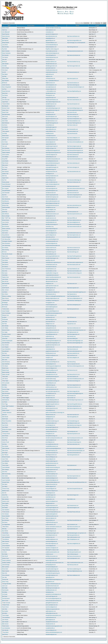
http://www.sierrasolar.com (73, 72)
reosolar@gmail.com (50, 349)
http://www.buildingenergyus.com (75, 108)
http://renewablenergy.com (73, 421)
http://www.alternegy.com (73, 252)
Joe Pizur (4, 89)
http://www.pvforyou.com (73, 98)
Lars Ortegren (5, 347)
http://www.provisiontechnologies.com (76, 87)
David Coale (5, 419)
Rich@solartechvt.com (51, 353)
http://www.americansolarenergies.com (76, 451)
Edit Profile (61, 14)
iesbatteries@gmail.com (51, 634)
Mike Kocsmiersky (6, 474)
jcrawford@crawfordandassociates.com (55, 563)
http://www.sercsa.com (72, 370)
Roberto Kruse (6, 370)
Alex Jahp (5, 577)
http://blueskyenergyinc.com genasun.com (77, 533)
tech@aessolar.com (50, 317)
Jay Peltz (4, 76)
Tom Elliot (4, 66)
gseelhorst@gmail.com (51, 235)
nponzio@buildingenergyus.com (53, 108)
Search (72, 12)
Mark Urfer (5, 573)
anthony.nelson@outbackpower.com (54, 632)
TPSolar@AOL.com (50, 95)
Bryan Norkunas (7, 550)
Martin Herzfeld (6, 372)
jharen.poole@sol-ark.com (52, 605)
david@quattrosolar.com (51, 590)
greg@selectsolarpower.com (52, 351)
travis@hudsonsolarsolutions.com (53, 615)
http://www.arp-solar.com (73, 565)
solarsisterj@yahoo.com (51, 85)
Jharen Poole (6, 605)
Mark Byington (6, 138)
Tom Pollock (5, 95)
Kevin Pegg (5, 404)
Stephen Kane (5, 277)
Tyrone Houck (5, 607)
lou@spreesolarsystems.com (52, 402)
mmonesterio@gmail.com (51, 243)
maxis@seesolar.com (51, 114)
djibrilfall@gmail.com (50, 406)
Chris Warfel (5, 262)
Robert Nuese (5, 136)
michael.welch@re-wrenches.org (53, 28)
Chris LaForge (5, 68)
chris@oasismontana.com (52, 70)
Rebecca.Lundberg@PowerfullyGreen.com (55, 296)
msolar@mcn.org (50, 227)
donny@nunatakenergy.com (52, 569)
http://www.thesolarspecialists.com (75, 159)
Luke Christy (5, 279)
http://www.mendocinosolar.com (74, 227)
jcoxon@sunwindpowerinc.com (53, 558)
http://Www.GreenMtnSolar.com (74, 520)
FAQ (67, 12)
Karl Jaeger (5, 332)
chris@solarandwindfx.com (52, 241)
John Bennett (5, 630)
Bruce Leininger (6, 216)
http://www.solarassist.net (73, 155)
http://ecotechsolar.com (72, 529)
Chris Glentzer (6, 514)
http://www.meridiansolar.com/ (74, 328)
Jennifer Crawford (6, 563)
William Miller (5, 79)
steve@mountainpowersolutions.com (54, 438)
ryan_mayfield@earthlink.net (52, 81)
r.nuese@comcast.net (51, 136)
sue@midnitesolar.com (51, 618)
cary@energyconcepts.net (52, 146)
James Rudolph (6, 311)
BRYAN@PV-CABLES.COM (52, 550)
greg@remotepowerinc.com (52, 119)
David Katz (5, 212)
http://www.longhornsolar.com (74, 235)
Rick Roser (5, 596)
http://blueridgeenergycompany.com (75, 400)
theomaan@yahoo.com (51, 254)
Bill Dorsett (5, 307)
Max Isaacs (5, 273)
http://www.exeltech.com (73, 131)
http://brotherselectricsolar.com (74, 233)
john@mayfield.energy (51, 379)
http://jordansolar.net (72, 465)
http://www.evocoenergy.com (74, 381)
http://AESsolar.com (72, 317)
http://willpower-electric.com (73, 423)
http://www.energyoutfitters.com (74, 40)
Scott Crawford (6, 155)
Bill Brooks (5, 83)
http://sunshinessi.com (72, 355)
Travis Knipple (5, 615)
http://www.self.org (71, 362)
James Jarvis (6, 309)
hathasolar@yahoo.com (51, 47)
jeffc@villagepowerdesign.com (53, 203)
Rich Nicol (5, 353)
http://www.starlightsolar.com (74, 222)
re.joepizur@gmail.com (51, 89)
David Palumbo (6, 34)
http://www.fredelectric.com (73, 269)
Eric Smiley (5, 554)
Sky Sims (4, 195)
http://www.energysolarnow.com (74, 408)
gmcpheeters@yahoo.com (52, 191)
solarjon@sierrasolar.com (51, 72)
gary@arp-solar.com (50, 260)
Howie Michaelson (6, 184)
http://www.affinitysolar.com (73, 427)
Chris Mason (5, 366)
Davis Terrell (5, 197)
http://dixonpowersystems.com (74, 552)
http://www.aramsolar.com (73, 193)
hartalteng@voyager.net (51, 127)
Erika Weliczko (6, 214)
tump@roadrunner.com (51, 218)
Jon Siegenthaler (6, 525)
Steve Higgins (6, 398)
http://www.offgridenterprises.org (74, 571)
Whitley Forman (6, 355)
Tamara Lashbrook (6, 560)
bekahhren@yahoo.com (51, 315)
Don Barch (5, 408)
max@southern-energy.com (52, 273)
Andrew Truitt (5, 174)
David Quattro (5, 590)
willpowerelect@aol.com (51, 423)
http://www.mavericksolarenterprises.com (76, 330)
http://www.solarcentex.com (73, 444)
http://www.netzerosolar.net (73, 186)
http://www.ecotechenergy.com (74, 224)
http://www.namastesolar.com (74, 277)
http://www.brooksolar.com (73, 83)
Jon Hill (4, 72)
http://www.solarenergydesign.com (75, 343)
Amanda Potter (6, 482)
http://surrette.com (71, 398)
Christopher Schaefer (7, 241)
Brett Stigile (5, 588)
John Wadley (5, 328)
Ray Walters (5, 74)
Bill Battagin (5, 303)
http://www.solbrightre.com (73, 358)
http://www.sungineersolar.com (74, 470)
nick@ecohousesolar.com (52, 484)
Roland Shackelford (7, 421)
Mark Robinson (6, 123)
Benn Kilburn (5, 294)
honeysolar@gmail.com (51, 489)
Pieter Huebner (6, 571)
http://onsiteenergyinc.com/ (73, 258)
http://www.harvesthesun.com (74, 387)
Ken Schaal (5, 142)
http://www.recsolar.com (73, 191)
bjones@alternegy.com (51, 252)
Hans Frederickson (7, 269)
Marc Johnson (5, 290)
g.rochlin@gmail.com (50, 425)
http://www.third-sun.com (73, 207)
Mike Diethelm (5, 499)
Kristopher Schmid (6, 334)
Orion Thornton (6, 258)
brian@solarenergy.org (51, 326)
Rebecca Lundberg (7, 296)
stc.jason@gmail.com (51, 459)
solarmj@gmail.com (50, 290)
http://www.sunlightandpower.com (75, 298)
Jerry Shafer (5, 427)
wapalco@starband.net (51, 144)
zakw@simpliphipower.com (52, 539)
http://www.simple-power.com (74, 265)
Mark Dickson (5, 265)
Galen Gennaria (7, 603)
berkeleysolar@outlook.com (52, 176)
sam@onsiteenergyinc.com (52, 510)
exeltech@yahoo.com (51, 131)
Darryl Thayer (5, 518)
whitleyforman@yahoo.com (52, 355)
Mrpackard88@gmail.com (52, 457)
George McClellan (7, 584)
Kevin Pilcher (5, 436)
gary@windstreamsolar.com (52, 463)
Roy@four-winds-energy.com (52, 49)
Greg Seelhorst (6, 235)
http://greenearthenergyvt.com (74, 197)
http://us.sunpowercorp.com (73, 364)
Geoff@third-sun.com (51, 207)
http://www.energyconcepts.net (74, 146)
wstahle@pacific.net (50, 38)
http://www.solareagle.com (73, 167)
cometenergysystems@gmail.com (53, 366)
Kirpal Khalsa (5, 231)
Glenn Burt (5, 210)
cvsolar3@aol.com (50, 125)
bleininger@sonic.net (50, 216)
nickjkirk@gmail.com (50, 493)
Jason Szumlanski (6, 313)
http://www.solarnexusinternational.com (76, 188)
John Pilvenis (5, 620)
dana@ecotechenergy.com (52, 224)
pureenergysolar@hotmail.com (53, 256)
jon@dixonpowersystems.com (52, 552)
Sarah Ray (5, 440)
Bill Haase (5, 169)
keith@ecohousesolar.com (52, 556)
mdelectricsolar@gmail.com (52, 220)
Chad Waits (5, 275)
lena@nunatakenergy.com (52, 461)
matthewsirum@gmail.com (52, 491)
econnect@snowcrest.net (51, 51)
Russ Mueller (5, 446)
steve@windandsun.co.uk (52, 121)
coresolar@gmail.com (51, 546)
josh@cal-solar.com (50, 537)
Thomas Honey (6, 489)
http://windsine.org (71, 336)
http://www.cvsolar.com (72, 125)
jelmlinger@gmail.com (51, 565)
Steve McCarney (6, 362)
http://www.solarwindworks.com (74, 100)
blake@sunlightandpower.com (52, 298)
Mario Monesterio (6, 243)
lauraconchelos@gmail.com (52, 480)
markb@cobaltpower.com (51, 138)
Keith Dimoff (5, 556)
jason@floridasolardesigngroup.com (54, 313)
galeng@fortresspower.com (52, 603)
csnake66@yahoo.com (51, 383)
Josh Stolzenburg (6, 246)
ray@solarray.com (50, 74)
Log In (72, 14)
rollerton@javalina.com (51, 129)
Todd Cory (5, 30)
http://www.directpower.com (73, 104)
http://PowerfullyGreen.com (73, 296)
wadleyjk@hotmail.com (51, 328)
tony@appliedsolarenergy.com (53, 110)
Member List (60, 12)
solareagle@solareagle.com (52, 167)
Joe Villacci (5, 486)
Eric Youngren (5, 188)
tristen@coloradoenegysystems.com (54, 626)
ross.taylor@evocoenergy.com (53, 381)
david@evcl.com (49, 419)
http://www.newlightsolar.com (74, 544)
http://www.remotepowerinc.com (74, 119)
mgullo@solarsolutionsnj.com (52, 205)
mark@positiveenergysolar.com (53, 150)
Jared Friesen (5, 544)
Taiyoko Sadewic (6, 153)
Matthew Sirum (6, 491)
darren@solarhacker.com (51, 36)
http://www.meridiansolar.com (74, 182)
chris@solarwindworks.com (52, 100)
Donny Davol (5, 569)
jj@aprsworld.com (50, 309)
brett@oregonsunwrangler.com (53, 588)
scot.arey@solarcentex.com (52, 444)
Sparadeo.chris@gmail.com (52, 548)
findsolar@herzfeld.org (51, 372)
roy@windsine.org (50, 336)
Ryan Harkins (5, 391)
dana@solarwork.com (51, 93)
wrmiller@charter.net (50, 79)
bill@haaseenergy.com (51, 169)
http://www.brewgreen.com (73, 508)
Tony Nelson (6, 632)
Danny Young (5, 582)
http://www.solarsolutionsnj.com (74, 205)
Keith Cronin (5, 117)
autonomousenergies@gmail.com (53, 448)
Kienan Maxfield (6, 516)
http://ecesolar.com (71, 396)
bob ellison (5, 613)
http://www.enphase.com (73, 377)
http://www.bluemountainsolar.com (75, 148)
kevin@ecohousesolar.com (52, 453)
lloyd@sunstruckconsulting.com (53, 467)
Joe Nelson (5, 292)
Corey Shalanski (6, 546)
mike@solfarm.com (50, 499)
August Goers (5, 178)
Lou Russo (5, 402)
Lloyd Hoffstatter (6, 467)
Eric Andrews (5, 248)
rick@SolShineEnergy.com (52, 522)
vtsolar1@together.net (51, 55)
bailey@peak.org (50, 592)
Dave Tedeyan (6, 470)
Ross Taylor (6, 381)
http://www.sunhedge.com (73, 117)
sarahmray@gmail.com (51, 440)
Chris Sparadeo (6, 548)
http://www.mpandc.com (73, 79)
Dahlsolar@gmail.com (51, 339)
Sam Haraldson (6, 510)
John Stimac (5, 379)
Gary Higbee (5, 463)
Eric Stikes (5, 387)
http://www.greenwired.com (73, 455)
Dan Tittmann (5, 455)
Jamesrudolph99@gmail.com (52, 311)
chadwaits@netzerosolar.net (52, 275)
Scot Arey (4, 444)
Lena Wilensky (6, 461)
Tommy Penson (6, 434)
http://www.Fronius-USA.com (74, 512)
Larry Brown (5, 45)
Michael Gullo (5, 205)
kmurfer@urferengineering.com (53, 573)
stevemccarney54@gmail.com (53, 362)
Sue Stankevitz (6, 618)
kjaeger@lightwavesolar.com (52, 332)
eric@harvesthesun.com (51, 387)
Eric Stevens (5, 267)
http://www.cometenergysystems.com (76, 366)
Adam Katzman (6, 448)
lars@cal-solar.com (50, 347)
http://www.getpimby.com (73, 417)
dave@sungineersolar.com (52, 470)
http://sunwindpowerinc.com (73, 558)
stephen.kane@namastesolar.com (53, 277)
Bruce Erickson (6, 227)
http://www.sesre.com (72, 284)
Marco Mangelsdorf (7, 87)
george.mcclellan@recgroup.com (53, 584)
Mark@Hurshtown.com (51, 250)
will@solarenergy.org (50, 385)
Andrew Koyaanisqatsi (7, 341)
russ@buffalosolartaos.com (52, 446)
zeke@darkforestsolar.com (52, 622)
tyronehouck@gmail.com (51, 607)
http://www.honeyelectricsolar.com (75, 489)
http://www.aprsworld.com (73, 309)
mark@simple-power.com (51, 265)
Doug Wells (5, 159)
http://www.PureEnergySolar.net (74, 256)
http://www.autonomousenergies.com (75, 448)
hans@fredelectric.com (51, 269)
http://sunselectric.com (72, 525)
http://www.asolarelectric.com (74, 237)
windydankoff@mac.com (51, 43)
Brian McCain (5, 281)
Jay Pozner (5, 286)
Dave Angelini (5, 503)
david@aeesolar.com (50, 212)
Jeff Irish (4, 140)
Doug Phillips (5, 506)
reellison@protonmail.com (52, 613)
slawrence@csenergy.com (52, 229)
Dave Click (5, 271)
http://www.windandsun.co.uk (74, 121)
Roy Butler (5, 49)
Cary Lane (5, 146)
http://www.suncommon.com (73, 140)
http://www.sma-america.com (74, 527)
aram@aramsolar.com (51, 193)
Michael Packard (6, 457)
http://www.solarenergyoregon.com (75, 341)
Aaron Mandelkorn (6, 349)
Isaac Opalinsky (6, 364)
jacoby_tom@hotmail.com (52, 182)
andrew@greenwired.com (52, 535)
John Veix (4, 60)
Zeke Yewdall (5, 622)
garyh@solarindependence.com (53, 345)
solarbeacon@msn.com (51, 62)
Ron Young (5, 167)
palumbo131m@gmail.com (52, 34)
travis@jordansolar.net (51, 465)
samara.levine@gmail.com (52, 501)
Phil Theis (4, 324)
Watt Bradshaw (6, 400)
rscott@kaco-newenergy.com (52, 300)
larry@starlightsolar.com (51, 222)
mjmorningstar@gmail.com (52, 429)
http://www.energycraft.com (73, 391)
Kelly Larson (5, 165)
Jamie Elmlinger (6, 565)
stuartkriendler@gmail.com (52, 478)
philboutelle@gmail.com (51, 320)
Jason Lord (5, 586)
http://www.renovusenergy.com (74, 442)
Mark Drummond (6, 150)
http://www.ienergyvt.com (73, 495)
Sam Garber (5, 476)
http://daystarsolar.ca (72, 294)
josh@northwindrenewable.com (53, 246)
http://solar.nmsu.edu (72, 112)
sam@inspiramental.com (51, 476)
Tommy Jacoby (6, 182)
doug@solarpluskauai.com (52, 506)
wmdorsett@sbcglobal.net (52, 307)
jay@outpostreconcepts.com (52, 286)
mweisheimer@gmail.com (52, 199)
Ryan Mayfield (5, 81)
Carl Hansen (5, 57)
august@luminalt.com (51, 178)
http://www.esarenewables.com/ (74, 271)
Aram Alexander (6, 193)
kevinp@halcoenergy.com (52, 436)
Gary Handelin (6, 345)
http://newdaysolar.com (72, 432)
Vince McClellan (6, 343)
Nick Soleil (5, 377)
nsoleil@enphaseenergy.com (52, 377)
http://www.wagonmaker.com (74, 66)
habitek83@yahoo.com (51, 157)
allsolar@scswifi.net (50, 237)
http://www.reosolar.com (73, 349)
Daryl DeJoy (5, 634)
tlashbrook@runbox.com (51, 560)
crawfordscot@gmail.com (51, 155)
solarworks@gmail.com (51, 231)
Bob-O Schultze (6, 51)
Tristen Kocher (6, 626)
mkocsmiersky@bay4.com (52, 474)
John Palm (5, 609)
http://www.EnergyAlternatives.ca (75, 404)
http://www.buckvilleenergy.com (74, 180)
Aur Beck (4, 317)
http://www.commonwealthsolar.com (75, 142)
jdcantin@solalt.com (50, 322)
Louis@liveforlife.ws (50, 628)
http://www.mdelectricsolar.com (74, 220)
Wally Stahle (5, 38)
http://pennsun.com (71, 324)
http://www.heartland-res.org (73, 62)
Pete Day (4, 529)
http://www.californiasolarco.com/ (75, 347)
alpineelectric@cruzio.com (52, 281)
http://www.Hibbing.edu (72, 339)
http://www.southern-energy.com (74, 273)
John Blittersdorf (6, 32)
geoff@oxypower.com (51, 288)
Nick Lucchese (6, 567)
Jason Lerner (5, 144)
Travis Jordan (5, 465)
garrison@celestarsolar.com (52, 389)
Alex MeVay (6, 533)
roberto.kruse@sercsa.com (52, 370)
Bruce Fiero (5, 423)
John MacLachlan (6, 239)
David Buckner (6, 201)
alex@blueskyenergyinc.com (52, 533)
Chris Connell (6, 512)
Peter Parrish (5, 163)
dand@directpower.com (51, 104)
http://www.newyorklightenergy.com (75, 393)
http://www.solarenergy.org (73, 85)
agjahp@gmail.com (50, 577)
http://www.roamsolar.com (73, 415)
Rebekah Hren (6, 315)
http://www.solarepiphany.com (74, 305)
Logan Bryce (5, 102)
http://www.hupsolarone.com (74, 434)
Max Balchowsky (6, 114)
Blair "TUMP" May (6, 218)
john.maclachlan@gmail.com (52, 239)
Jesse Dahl (5, 339)
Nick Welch (5, 484)
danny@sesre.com (50, 582)
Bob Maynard (5, 40)
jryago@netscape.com (51, 98)
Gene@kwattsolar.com (51, 472)
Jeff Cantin (5, 322)
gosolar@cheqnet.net (51, 68)
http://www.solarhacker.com (73, 36)
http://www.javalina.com (72, 129)
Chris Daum (5, 70)
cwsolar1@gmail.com (51, 142)
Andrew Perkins (6, 535)
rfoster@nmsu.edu (50, 112)
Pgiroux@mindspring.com (52, 451)
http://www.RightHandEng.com (74, 91)
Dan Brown (5, 125)
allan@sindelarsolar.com (51, 64)
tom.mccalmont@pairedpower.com (54, 599)
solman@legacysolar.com (52, 334)
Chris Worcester (6, 100)
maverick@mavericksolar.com (52, 330)
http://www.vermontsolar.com (74, 55)
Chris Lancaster (6, 383)
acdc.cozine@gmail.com (51, 233)
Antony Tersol (5, 110)
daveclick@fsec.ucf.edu (51, 271)
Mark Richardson (6, 393)
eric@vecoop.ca (49, 554)
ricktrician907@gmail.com (52, 596)
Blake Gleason (6, 298)
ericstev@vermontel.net (51, 267)
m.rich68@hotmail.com (51, 393)
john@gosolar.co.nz (50, 60)
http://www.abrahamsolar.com (74, 172)
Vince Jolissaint (6, 575)
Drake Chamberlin (6, 53)
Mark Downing (6, 250)
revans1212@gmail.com (51, 368)
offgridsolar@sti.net (50, 503)
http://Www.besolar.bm (72, 478)
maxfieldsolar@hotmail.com (52, 516)
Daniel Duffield (6, 104)
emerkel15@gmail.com (51, 531)
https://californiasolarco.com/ (74, 537)
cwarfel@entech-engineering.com (53, 262)
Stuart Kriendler (6, 478)
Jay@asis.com (49, 76)
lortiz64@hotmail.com (51, 497)
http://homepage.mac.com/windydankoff (76, 43)
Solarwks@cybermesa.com (52, 57)
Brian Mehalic (5, 326)
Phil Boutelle (5, 320)
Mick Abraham (5, 172)
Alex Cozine (5, 233)
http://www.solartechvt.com (73, 353)
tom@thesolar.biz (50, 134)
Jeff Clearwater (6, 203)
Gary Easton (5, 260)
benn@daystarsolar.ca (51, 294)
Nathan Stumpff (6, 374)
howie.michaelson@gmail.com (53, 184)
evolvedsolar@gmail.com (51, 541)
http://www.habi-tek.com (73, 157)
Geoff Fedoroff (6, 288)
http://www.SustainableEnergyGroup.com (76, 292)
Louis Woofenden (6, 186)
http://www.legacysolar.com (73, 334)
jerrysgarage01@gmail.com (52, 427)
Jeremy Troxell (6, 442)
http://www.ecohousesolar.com (74, 453)
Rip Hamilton (5, 611)
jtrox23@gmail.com (50, 442)
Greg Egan (5, 119)
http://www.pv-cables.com (73, 550)
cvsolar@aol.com (50, 32)
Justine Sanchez (6, 85)
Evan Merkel (5, 531)
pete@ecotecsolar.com (51, 529)
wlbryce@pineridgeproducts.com (53, 102)
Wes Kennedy (5, 47)
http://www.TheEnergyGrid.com (74, 123)
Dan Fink (4, 180)
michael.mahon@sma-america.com (54, 527)
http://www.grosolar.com (73, 47)
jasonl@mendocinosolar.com (52, 586)
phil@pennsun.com (50, 324)
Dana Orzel (5, 93)
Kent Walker (5, 508)
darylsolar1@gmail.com (51, 518)
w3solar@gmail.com (50, 410)
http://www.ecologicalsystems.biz (75, 195)
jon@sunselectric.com (51, 525)
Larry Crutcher (6, 222)
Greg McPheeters (6, 191)
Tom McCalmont (6, 599)
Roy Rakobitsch (6, 336)
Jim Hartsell (5, 127)
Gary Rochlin (5, 425)
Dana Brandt (5, 224)
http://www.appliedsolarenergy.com (75, 110)
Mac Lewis (5, 360)
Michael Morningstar (7, 429)
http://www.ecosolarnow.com (74, 248)
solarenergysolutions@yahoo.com (53, 341)
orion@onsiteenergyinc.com (52, 258)
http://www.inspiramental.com (74, 476)
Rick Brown (5, 522)
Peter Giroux (5, 451)
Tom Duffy (5, 134)
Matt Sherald (5, 417)
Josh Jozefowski (6, 537)
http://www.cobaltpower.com (73, 138)
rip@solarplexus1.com (51, 611)
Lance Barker (5, 161)
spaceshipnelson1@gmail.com (53, 292)
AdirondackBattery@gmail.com (53, 482)
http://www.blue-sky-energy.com (74, 425)
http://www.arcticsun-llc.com (73, 374)
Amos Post (5, 495)
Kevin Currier (5, 601)
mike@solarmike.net (50, 624)
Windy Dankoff (6, 43)
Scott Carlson (5, 432)
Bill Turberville (5, 396)
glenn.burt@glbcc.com (51, 210)
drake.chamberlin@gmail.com (52, 53)
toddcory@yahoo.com (51, 30)
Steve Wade (5, 121)
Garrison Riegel (6, 389)
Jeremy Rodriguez (6, 237)
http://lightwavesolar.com (73, 332)
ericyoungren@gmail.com (51, 188)
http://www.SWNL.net (72, 218)
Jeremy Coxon (6, 558)
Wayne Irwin (5, 256)
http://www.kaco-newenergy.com (74, 300)
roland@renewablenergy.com (52, 421)
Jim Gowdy (5, 594)
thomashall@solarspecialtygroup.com (54, 579)
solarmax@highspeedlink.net (52, 400)
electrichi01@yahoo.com (51, 117)
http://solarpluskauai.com (73, 506)
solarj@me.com (49, 358)
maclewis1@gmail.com (51, 360)
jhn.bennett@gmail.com (51, 630)
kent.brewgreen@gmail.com (52, 508)
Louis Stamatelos (6, 628)
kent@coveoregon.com (51, 148)
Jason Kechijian (6, 358)
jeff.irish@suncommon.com (52, 140)
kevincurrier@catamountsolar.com (53, 601)
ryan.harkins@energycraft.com (53, 391)
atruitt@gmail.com (50, 174)
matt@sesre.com (50, 284)
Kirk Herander (5, 55)
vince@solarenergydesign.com (53, 343)
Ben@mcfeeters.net (50, 520)
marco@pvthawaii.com (51, 87)
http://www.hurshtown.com (73, 250)
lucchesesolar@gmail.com (52, 567)
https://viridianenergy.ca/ (73, 554)
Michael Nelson (6, 220)
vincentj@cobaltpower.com (52, 575)
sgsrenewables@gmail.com (52, 279)
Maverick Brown (6, 330)
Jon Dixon (5, 552)
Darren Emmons (6, 36)
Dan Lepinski (6, 131)
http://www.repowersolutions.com (75, 214)
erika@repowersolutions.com (52, 214)
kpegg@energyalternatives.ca (52, 404)
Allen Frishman (6, 541)
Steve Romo (5, 438)
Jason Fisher (5, 459)
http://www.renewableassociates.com (75, 379)
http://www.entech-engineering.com (75, 262)
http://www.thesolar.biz (72, 134)
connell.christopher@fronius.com (53, 512)
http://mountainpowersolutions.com (75, 438)
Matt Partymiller (6, 284)
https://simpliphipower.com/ (73, 539)
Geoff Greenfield (6, 207)
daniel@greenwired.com (51, 455)
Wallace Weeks (6, 410)
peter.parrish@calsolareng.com (53, 163)
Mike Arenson (5, 624)
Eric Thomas (5, 305)
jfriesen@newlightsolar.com (52, 544)
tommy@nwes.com (50, 434)
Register (66, 14)
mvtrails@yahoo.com (50, 106)
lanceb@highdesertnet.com (52, 161)
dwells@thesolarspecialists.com (53, 159)
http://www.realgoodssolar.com (74, 385)
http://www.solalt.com (72, 322)
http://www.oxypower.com (73, 288)
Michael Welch (6, 28)
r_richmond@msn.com (51, 91)
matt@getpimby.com (50, 417)
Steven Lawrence (6, 229)
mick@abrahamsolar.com (51, 172)
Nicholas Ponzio (6, 108)
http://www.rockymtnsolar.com (74, 406)
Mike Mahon (6, 527)
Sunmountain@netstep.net (52, 45)
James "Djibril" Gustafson (8, 406)
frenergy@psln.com (50, 303)
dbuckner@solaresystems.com (53, 201)
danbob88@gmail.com (51, 180)
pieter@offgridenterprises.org (52, 571)
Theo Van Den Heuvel (7, 254)
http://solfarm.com (71, 499)
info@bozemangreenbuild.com (53, 609)
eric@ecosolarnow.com (51, 248)
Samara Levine (6, 501)
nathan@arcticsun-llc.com (52, 374)
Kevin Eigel (5, 453)
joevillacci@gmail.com (51, 486)
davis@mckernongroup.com (52, 197)
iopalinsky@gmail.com (51, 364)
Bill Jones (4, 252)
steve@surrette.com (50, 398)
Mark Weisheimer (6, 199)
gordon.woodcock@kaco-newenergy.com (55, 413)
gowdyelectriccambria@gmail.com (53, 594)
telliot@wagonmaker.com (51, 66)
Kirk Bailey (5, 592)
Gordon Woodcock (7, 413)
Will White (5, 385)
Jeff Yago (4, 98)
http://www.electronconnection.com (75, 51)
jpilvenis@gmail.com (50, 620)
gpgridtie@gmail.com (50, 40)
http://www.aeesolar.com (73, 212)
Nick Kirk (4, 493)
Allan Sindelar (5, 64)
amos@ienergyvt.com (51, 495)
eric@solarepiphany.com (51, 305)
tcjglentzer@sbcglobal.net (52, 514)
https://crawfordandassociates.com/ (75, 563)
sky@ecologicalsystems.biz (52, 195)
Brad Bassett (5, 106)
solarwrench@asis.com (51, 165)
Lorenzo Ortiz (5, 497)
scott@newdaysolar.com (51, 432)
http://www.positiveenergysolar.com (75, 150)
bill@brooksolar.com (50, 83)
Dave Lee (4, 415)
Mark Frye (5, 176)
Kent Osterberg (6, 148)
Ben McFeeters (6, 520)
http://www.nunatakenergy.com (74, 569)
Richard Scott (6, 300)
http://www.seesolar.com (73, 114)
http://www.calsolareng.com (73, 163)
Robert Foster (5, 112)
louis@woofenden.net (51, 186)
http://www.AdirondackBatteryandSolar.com (77, 482)
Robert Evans (5, 368)
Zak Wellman (6, 539)
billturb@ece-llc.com (50, 396)
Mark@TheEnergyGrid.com (52, 123)
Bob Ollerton (5, 129)
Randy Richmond (6, 91)
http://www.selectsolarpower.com (75, 351)
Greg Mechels (5, 351)
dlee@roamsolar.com (51, 415)
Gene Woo (5, 472)
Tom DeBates (5, 157)
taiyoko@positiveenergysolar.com (53, 153)
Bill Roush (5, 62)
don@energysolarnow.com (52, 408)
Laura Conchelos (6, 480)
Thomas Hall (5, 579)
